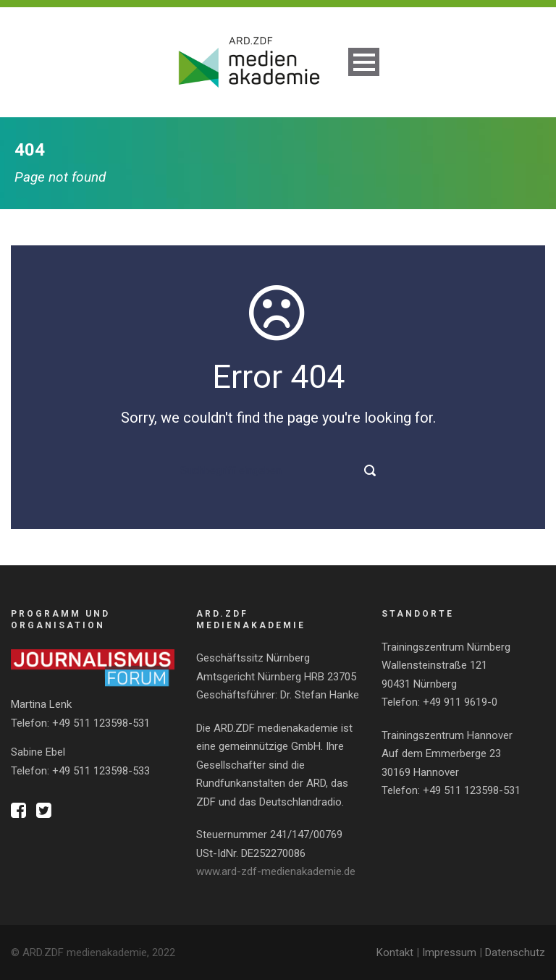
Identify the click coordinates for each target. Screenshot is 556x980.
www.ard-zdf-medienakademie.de (276, 871)
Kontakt (395, 952)
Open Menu (364, 62)
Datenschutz (515, 952)
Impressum (449, 952)
